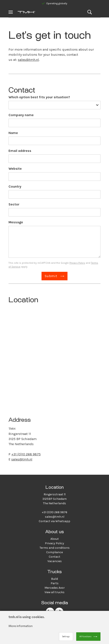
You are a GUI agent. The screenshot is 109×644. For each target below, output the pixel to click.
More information (21, 626)
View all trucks (54, 592)
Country (15, 186)
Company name (21, 115)
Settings (66, 636)
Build (54, 579)
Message (16, 222)
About (55, 539)
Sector (14, 204)
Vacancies (55, 561)
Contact (54, 557)
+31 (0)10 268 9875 (26, 454)
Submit (51, 276)
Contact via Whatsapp (54, 521)
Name (13, 133)
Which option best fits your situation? (39, 97)
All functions (85, 636)
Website (15, 169)
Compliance (54, 552)
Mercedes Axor (55, 588)
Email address (20, 151)
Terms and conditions (55, 548)
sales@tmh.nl (28, 60)
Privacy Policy (77, 263)
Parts (55, 583)
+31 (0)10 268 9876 (55, 512)
